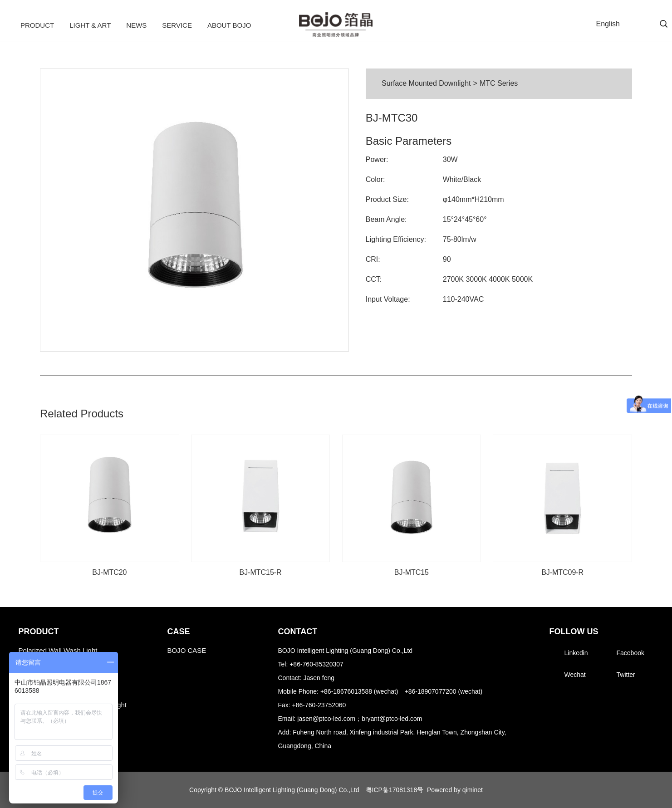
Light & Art (90, 25)
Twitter (626, 675)
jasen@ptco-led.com (326, 719)
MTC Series (499, 83)
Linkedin (576, 653)
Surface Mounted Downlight (426, 83)
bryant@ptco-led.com (392, 719)
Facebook (630, 653)
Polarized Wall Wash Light (58, 650)
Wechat (575, 675)
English (608, 24)
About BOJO (229, 25)
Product (37, 25)
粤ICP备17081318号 (395, 790)
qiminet (473, 790)
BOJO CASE (187, 650)
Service (177, 25)
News (136, 25)
